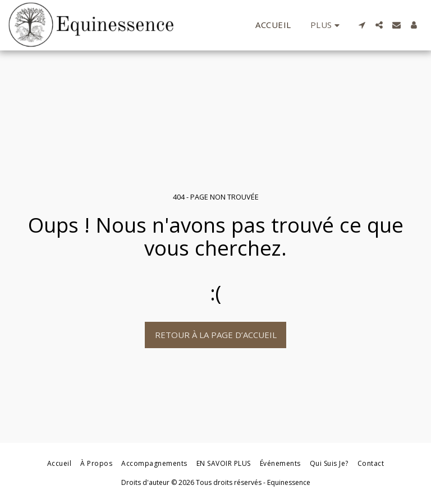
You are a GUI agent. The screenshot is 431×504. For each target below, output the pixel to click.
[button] (362, 25)
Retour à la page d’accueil (216, 335)
